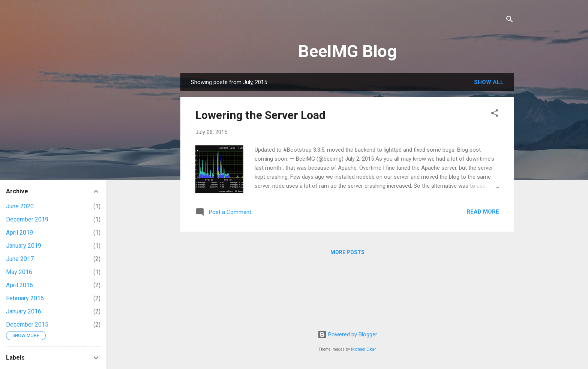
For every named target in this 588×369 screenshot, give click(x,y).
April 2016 (19, 285)
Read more (483, 212)
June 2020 (20, 206)
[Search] (510, 20)
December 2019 (27, 219)
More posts (347, 252)
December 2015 (27, 325)
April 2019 (19, 233)
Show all (489, 82)
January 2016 (24, 311)
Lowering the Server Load (260, 115)
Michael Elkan (364, 349)
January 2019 (24, 246)
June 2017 (20, 259)
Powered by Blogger (347, 334)
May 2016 (19, 272)
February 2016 (25, 298)
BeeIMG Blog (347, 51)
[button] (495, 114)
